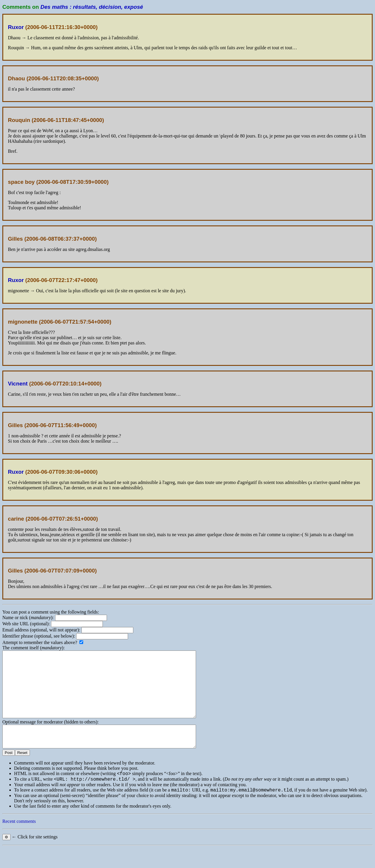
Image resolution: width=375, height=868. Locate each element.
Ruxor (16, 27)
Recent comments (19, 841)
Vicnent (18, 384)
